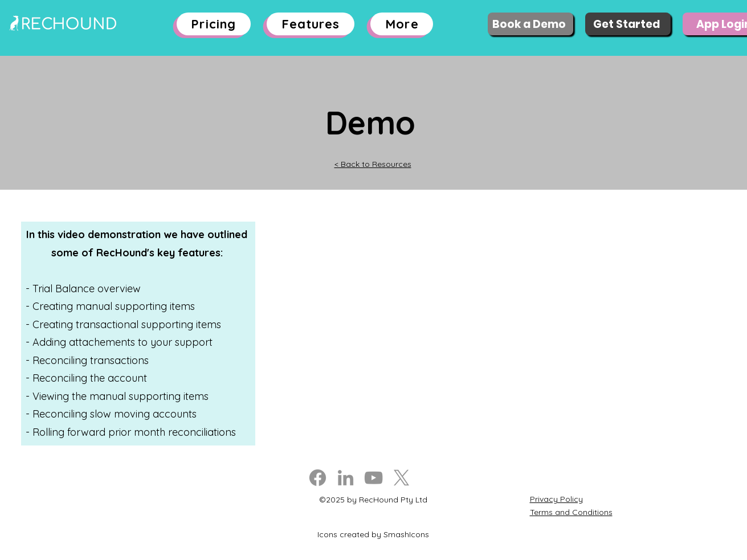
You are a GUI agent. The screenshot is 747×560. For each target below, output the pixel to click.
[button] (311, 24)
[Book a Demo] (530, 24)
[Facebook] (318, 478)
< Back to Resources (373, 164)
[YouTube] (374, 478)
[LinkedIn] (346, 478)
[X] (401, 478)
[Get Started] (628, 24)
